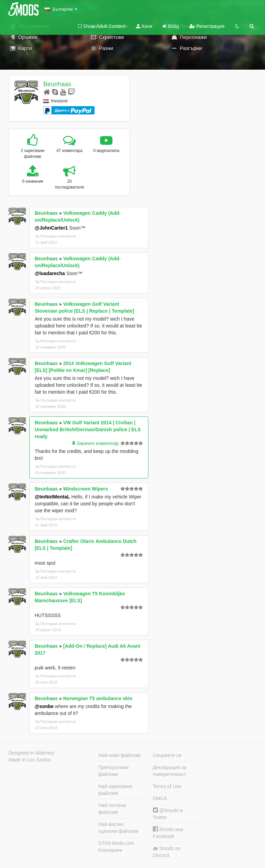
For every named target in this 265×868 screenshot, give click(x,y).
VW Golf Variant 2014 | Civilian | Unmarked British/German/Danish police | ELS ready (88, 430)
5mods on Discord (167, 852)
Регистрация (207, 26)
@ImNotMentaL (52, 497)
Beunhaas (57, 84)
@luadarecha (50, 273)
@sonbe (44, 706)
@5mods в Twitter (168, 814)
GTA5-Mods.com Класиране (116, 847)
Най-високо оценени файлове (119, 828)
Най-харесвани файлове (115, 790)
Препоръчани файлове (114, 771)
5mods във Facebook (168, 833)
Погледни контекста (56, 236)
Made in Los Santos (30, 760)
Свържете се (167, 755)
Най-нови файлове (120, 755)
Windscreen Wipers (86, 489)
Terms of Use (167, 786)
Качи (144, 26)
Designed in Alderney (32, 753)
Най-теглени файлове (112, 809)
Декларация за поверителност (170, 771)
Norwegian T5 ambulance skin (98, 698)
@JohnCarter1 (51, 228)
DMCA (160, 798)
